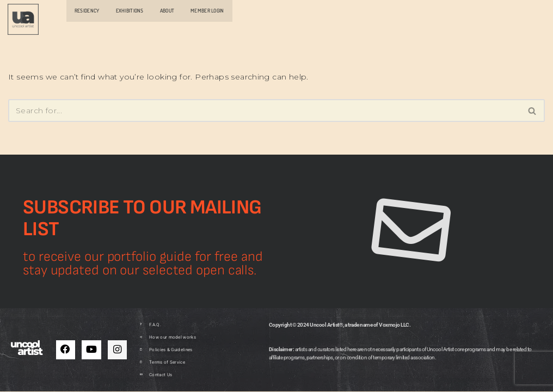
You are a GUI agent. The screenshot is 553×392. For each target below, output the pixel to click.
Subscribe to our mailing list (142, 219)
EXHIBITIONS (130, 10)
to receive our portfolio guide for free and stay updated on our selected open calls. (143, 265)
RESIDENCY (87, 10)
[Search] (264, 110)
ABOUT (167, 10)
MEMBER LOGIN (207, 10)
